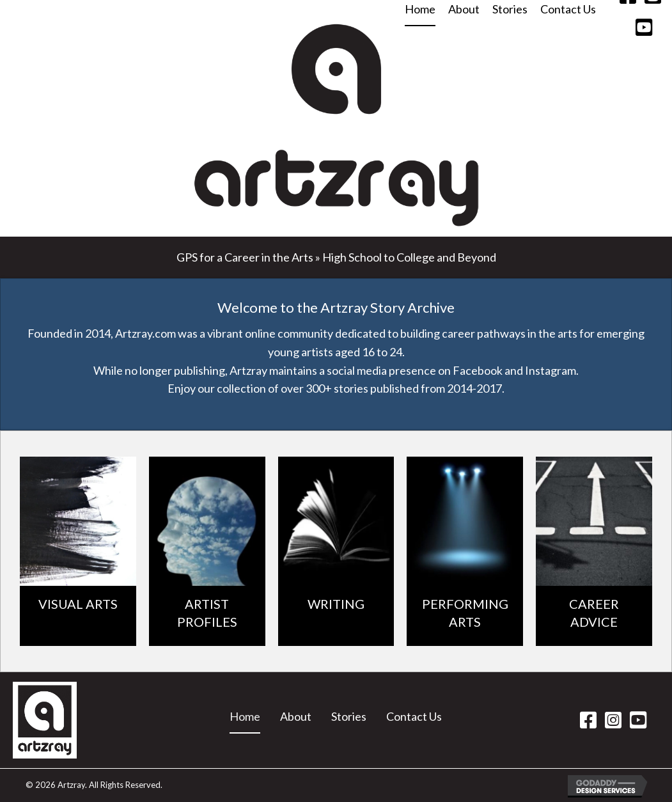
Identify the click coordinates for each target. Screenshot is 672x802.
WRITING (336, 604)
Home (245, 716)
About (296, 716)
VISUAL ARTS (78, 604)
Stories (349, 716)
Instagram (551, 370)
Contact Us (414, 716)
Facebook (478, 370)
